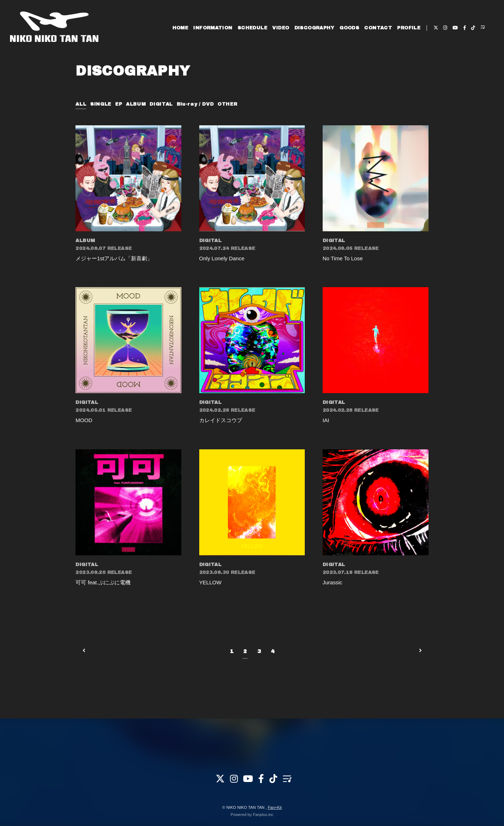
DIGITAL (161, 104)
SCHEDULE (252, 28)
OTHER (227, 104)
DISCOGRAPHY (314, 28)
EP (119, 104)
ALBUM (136, 104)
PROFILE (409, 28)
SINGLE (101, 104)
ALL (81, 104)
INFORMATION (213, 28)
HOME (180, 28)
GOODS (349, 28)
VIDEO (281, 28)
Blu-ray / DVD (195, 104)
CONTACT (378, 28)
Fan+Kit (275, 807)
